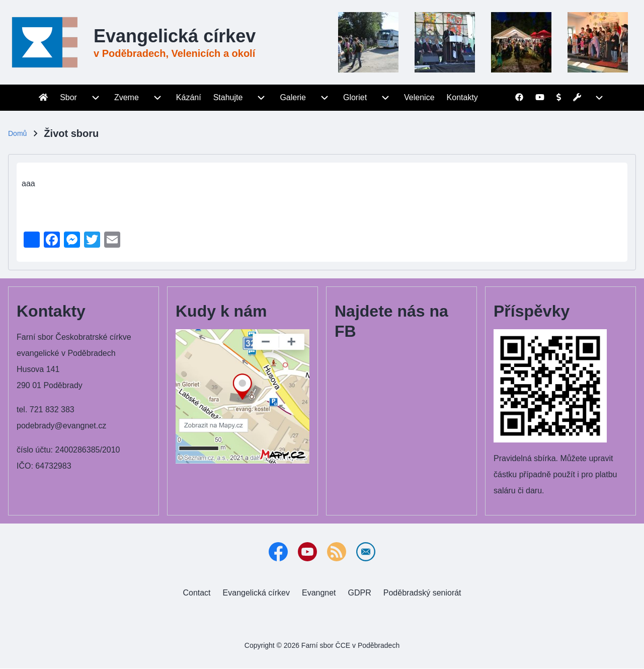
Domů (17, 133)
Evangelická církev (175, 36)
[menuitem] (43, 98)
